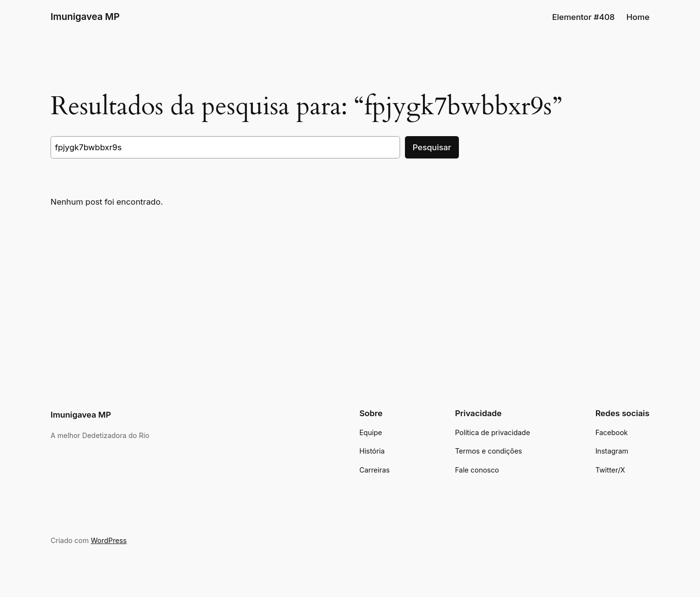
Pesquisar (432, 147)
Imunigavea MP (85, 17)
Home (638, 17)
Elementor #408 (584, 17)
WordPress (109, 540)
